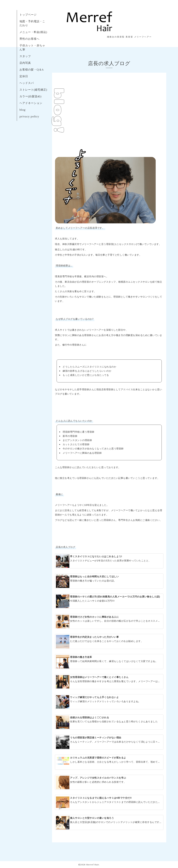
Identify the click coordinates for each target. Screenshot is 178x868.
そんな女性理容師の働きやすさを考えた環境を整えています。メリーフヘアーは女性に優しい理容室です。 (109, 682)
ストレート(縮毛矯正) (33, 90)
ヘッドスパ (27, 83)
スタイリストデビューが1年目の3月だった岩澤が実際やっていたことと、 (109, 561)
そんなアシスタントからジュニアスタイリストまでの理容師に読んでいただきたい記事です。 (109, 803)
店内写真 (25, 63)
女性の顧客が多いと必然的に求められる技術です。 (109, 782)
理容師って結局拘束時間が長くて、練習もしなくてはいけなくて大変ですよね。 (109, 662)
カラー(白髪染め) (30, 96)
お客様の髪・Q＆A (32, 69)
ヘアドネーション (31, 103)
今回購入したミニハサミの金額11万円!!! (109, 601)
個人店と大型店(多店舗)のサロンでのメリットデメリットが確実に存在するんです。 (109, 823)
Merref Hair (93, 865)
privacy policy (29, 116)
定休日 (24, 76)
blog (23, 110)
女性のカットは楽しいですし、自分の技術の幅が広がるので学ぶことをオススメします (109, 622)
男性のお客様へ (29, 39)
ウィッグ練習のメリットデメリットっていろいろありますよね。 (109, 702)
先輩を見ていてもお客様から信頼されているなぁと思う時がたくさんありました (109, 722)
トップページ (28, 15)
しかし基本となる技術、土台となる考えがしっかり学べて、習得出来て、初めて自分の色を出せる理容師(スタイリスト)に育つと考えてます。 (109, 760)
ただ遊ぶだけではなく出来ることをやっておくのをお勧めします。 (109, 642)
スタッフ (25, 56)
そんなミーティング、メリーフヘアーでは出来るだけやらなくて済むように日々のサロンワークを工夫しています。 (109, 742)
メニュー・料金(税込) (33, 32)
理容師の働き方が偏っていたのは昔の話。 (109, 581)
